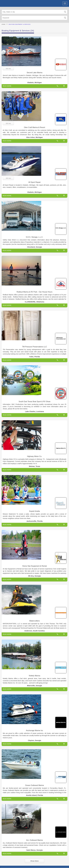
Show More (35, 861)
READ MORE (7, 86)
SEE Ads (8, 69)
